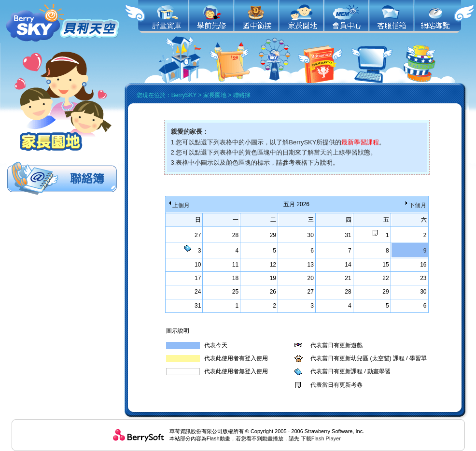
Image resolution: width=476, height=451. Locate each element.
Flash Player (326, 438)
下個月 (415, 205)
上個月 (179, 205)
